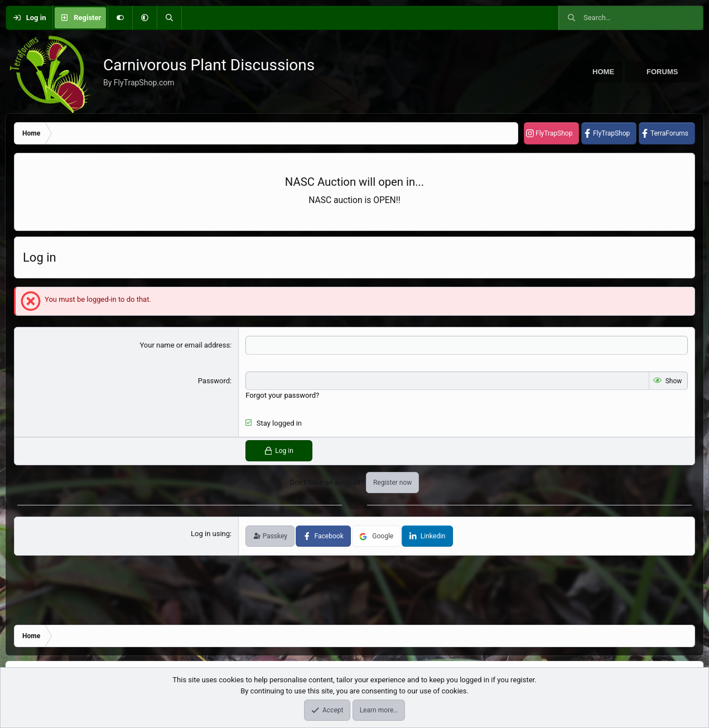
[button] (144, 18)
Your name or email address (185, 345)
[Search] (169, 18)
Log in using (210, 534)
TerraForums (669, 133)
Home (603, 72)
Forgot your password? (282, 395)
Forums (662, 72)
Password (214, 381)
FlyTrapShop (554, 133)
